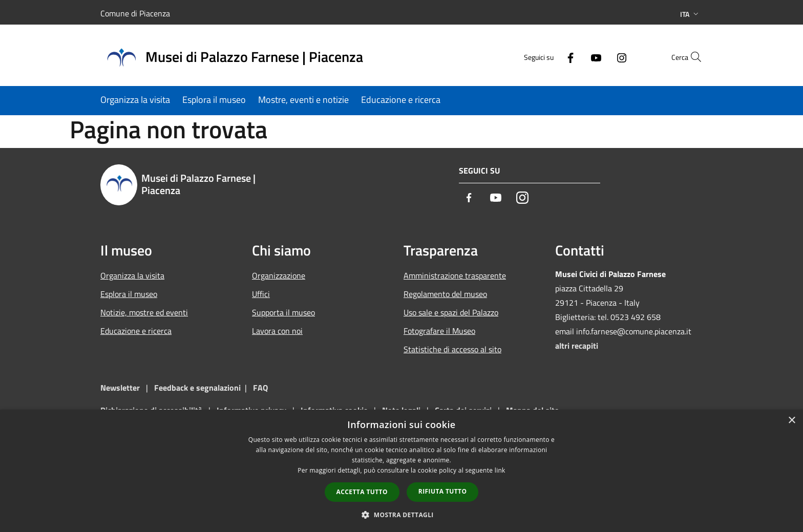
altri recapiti (577, 346)
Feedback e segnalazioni (197, 388)
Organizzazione (279, 275)
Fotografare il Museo (439, 331)
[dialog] (401, 471)
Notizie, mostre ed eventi (144, 312)
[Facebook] (548, 57)
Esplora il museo (129, 294)
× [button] (791, 421)
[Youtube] (574, 57)
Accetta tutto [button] (362, 492)
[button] (401, 515)
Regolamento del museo (445, 294)
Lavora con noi (277, 331)
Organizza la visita (132, 275)
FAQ (260, 388)
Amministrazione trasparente (455, 275)
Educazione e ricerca (136, 331)
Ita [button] (690, 14)
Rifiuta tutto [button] (443, 491)
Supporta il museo (283, 312)
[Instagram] (599, 57)
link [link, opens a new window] (500, 470)
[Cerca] (690, 57)
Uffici (261, 294)
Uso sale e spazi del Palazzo (451, 312)
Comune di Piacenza (135, 13)
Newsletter (120, 388)
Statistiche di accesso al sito (452, 349)
